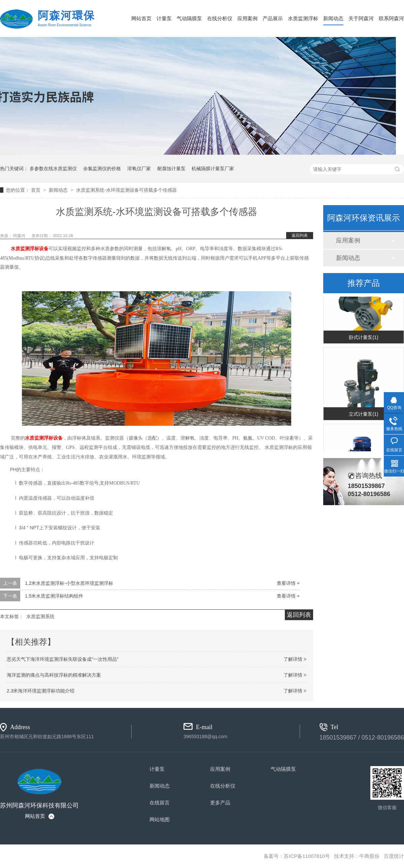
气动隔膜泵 (189, 18)
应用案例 (247, 18)
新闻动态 (333, 18)
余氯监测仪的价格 (102, 168)
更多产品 (220, 803)
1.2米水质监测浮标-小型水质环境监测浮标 (69, 583)
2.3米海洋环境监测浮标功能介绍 (41, 691)
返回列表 (300, 235)
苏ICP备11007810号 (307, 856)
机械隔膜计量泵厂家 (213, 168)
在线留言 (160, 803)
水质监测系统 (40, 616)
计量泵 (164, 18)
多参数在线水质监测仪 (53, 168)
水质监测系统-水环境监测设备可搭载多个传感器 (126, 190)
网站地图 (160, 819)
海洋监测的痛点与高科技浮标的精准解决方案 (54, 675)
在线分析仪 (220, 18)
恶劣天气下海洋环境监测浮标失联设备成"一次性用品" (63, 659)
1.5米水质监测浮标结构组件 (54, 596)
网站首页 (141, 18)
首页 (36, 190)
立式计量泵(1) (363, 418)
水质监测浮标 (303, 18)
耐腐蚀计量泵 (171, 168)
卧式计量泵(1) (363, 342)
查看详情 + (288, 583)
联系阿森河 (391, 18)
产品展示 (273, 18)
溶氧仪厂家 (139, 168)
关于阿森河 (361, 18)
